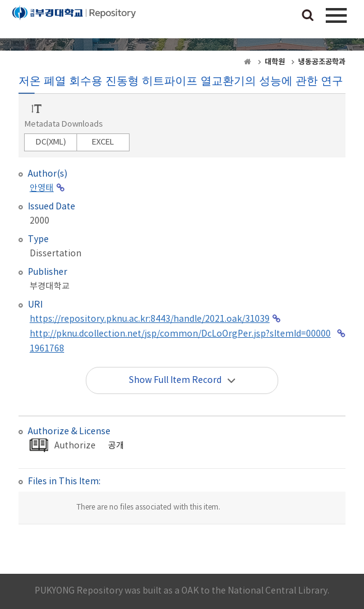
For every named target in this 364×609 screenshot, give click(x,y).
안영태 (42, 188)
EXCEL (103, 142)
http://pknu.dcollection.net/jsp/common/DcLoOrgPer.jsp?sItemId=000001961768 (180, 342)
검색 (308, 16)
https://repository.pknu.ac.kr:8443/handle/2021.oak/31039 (150, 319)
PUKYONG (74, 22)
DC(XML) (51, 142)
